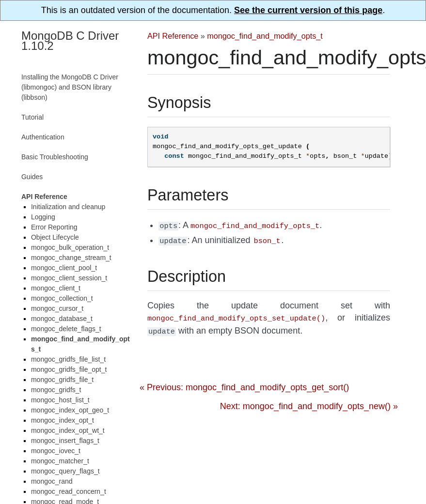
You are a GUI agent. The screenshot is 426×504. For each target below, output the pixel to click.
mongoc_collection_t (62, 298)
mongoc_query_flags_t (65, 471)
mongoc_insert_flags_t (65, 441)
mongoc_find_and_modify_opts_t (265, 36)
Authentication (43, 137)
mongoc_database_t (62, 319)
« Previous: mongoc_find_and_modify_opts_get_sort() (244, 383)
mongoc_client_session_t (69, 278)
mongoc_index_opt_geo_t (70, 410)
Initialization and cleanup (68, 207)
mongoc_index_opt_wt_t (68, 430)
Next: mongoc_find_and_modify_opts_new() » (309, 402)
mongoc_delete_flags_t (66, 329)
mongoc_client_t (56, 288)
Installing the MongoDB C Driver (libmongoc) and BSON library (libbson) (70, 87)
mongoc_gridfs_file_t (62, 380)
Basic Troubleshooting (55, 157)
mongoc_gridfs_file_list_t (68, 359)
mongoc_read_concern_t (69, 491)
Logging (43, 217)
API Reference (173, 36)
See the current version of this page (308, 10)
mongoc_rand (52, 481)
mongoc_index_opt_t (63, 420)
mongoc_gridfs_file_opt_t (69, 369)
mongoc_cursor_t (57, 308)
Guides (32, 177)
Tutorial (32, 117)
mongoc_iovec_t (56, 451)
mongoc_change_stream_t (71, 258)
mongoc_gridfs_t (56, 390)
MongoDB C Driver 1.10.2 (70, 41)
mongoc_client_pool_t (64, 268)
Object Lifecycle (55, 237)
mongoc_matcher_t (60, 461)
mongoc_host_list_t (60, 400)
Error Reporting (54, 227)
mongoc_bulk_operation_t (70, 247)
